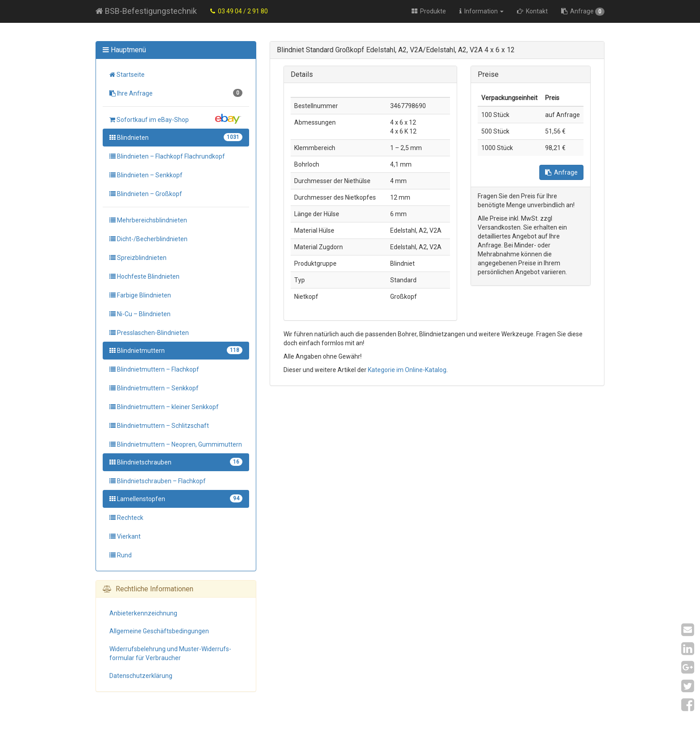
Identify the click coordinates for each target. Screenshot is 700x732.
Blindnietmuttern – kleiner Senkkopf (164, 407)
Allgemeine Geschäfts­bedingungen (159, 631)
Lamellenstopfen (176, 498)
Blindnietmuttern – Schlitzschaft (159, 426)
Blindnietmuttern (176, 350)
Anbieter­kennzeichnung (143, 613)
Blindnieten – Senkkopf (146, 175)
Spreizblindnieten (138, 258)
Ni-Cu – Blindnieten (140, 314)
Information (481, 11)
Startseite (127, 75)
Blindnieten (176, 137)
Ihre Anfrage (176, 93)
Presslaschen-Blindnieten (149, 333)
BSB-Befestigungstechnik (146, 11)
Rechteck (126, 518)
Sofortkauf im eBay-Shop (176, 119)
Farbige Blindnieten (140, 295)
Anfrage (583, 12)
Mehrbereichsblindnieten (148, 220)
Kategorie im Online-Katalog (407, 370)
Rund (121, 555)
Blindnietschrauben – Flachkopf (158, 481)
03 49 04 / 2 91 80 (239, 11)
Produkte (429, 11)
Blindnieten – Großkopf (146, 194)
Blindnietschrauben (176, 462)
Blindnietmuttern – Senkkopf (154, 388)
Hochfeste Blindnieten (144, 276)
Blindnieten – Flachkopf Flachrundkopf (167, 156)
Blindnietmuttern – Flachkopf (154, 369)
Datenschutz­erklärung (141, 676)
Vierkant (125, 536)
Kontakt (532, 11)
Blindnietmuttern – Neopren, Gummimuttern (176, 444)
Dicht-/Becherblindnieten (148, 239)
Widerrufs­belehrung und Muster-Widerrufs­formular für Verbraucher (170, 653)
